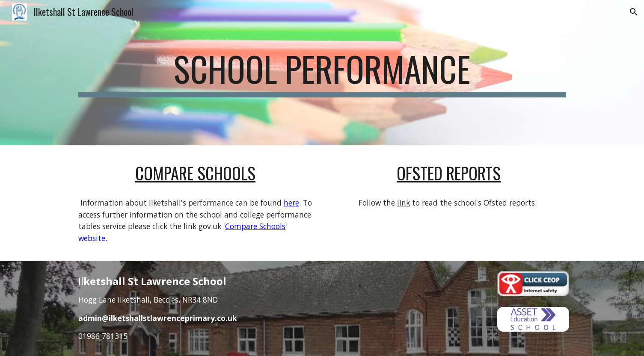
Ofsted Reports (449, 173)
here (291, 203)
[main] (322, 73)
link (404, 203)
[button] (634, 12)
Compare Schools (195, 173)
